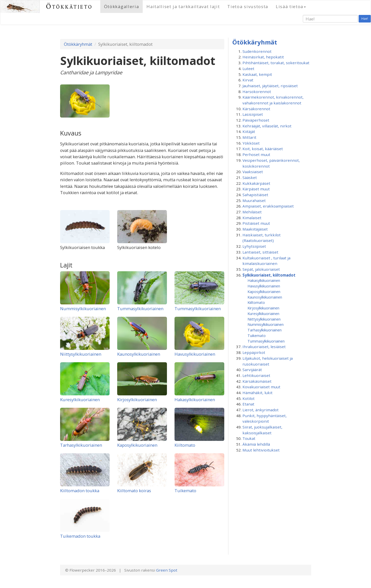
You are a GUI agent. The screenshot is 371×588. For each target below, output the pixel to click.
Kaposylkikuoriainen (137, 445)
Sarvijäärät (252, 370)
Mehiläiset (252, 212)
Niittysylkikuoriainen (81, 354)
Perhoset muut (256, 154)
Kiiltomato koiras (134, 491)
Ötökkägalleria (122, 6)
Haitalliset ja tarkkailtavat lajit (183, 6)
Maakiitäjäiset (255, 229)
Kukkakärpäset (256, 183)
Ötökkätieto (69, 6)
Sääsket (250, 177)
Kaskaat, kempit (257, 74)
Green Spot (167, 570)
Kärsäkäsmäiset (257, 381)
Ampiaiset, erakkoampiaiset (268, 206)
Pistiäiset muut (256, 223)
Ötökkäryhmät (78, 44)
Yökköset (251, 143)
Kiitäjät (249, 131)
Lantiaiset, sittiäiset (260, 252)
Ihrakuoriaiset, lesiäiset (264, 347)
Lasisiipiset (253, 114)
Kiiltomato (185, 445)
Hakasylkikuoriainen (195, 400)
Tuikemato (185, 491)
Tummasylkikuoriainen (140, 309)
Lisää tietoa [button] (291, 6)
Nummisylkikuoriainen (83, 309)
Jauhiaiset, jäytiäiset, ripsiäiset (270, 86)
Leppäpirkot (254, 352)
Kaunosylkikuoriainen (139, 354)
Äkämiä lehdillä (256, 444)
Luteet (248, 69)
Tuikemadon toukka (80, 536)
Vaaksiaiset (253, 172)
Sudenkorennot (257, 51)
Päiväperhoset (256, 120)
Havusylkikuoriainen (195, 354)
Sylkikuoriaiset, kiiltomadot (269, 275)
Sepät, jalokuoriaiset (261, 269)
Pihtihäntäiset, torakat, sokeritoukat (276, 63)
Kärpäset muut (256, 189)
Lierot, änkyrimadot (261, 410)
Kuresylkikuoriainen (80, 400)
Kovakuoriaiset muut (261, 387)
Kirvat (248, 80)
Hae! (365, 19)
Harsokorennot (257, 92)
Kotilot (249, 398)
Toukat (249, 438)
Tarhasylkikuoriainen (81, 445)
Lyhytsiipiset (254, 246)
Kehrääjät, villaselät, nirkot (267, 126)
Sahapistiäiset (255, 195)
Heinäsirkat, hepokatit (263, 57)
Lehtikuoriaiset (256, 375)
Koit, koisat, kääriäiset (263, 149)
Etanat (248, 404)
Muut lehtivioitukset (261, 450)
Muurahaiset (254, 200)
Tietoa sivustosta (248, 6)
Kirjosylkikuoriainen (137, 400)
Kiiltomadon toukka (80, 491)
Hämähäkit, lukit (257, 393)
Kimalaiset (252, 218)
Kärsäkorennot (256, 109)
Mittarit (249, 137)
